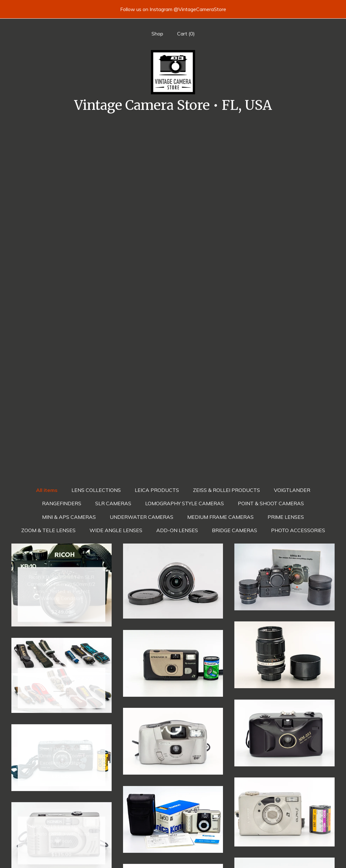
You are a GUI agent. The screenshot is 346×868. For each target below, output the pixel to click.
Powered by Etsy (284, 855)
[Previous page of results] (139, 773)
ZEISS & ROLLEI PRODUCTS (226, 146)
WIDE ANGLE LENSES (116, 186)
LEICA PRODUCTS (157, 146)
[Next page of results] (208, 773)
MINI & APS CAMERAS (69, 173)
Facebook (173, 834)
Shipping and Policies (61, 845)
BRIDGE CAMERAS (235, 186)
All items (47, 146)
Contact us (61, 855)
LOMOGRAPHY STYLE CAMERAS (185, 159)
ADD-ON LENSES (177, 186)
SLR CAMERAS (113, 159)
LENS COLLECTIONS (96, 146)
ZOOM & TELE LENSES (48, 186)
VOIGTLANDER (292, 146)
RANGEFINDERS (62, 159)
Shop (157, 34)
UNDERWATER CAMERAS (142, 173)
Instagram (173, 855)
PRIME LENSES (286, 173)
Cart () (186, 34)
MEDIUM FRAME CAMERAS (220, 173)
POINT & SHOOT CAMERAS (271, 159)
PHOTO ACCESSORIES (298, 186)
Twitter (173, 845)
